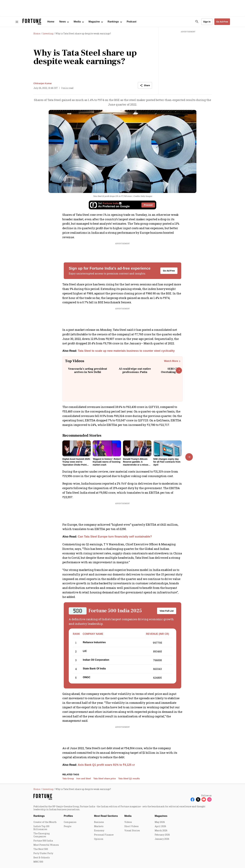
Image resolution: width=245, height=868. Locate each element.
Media (128, 816)
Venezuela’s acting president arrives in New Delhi (88, 371)
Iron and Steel (84, 779)
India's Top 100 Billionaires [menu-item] (41, 828)
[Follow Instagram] (209, 799)
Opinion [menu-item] (99, 839)
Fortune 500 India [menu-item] (43, 841)
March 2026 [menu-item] (161, 830)
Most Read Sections (106, 816)
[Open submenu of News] (64, 22)
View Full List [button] (167, 611)
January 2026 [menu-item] (162, 839)
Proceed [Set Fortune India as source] (148, 205)
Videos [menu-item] (128, 822)
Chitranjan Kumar (43, 83)
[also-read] (122, 351)
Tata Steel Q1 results (129, 779)
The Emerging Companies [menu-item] (41, 835)
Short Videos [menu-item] (131, 826)
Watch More (171, 361)
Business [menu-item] (99, 822)
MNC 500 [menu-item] (38, 862)
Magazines (161, 816)
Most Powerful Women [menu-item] (46, 845)
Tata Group (68, 779)
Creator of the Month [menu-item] (45, 822)
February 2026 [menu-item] (162, 835)
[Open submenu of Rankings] (115, 22)
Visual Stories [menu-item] (132, 830)
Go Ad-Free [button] (222, 22)
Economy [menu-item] (99, 830)
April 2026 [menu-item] (160, 826)
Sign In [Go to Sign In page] (207, 22)
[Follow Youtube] (204, 799)
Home (51, 22)
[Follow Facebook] (192, 799)
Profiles (68, 816)
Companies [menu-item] (70, 822)
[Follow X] (198, 799)
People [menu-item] (68, 826)
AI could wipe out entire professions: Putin (135, 371)
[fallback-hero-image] (77, 448)
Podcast (132, 22)
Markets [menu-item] (99, 826)
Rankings (39, 816)
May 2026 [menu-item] (160, 822)
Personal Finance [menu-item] (104, 835)
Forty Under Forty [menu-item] (43, 853)
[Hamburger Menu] (17, 22)
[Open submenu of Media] (79, 22)
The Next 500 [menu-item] (41, 849)
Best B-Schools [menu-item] (42, 857)
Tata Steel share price (105, 779)
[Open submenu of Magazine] (96, 22)
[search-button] (197, 22)
